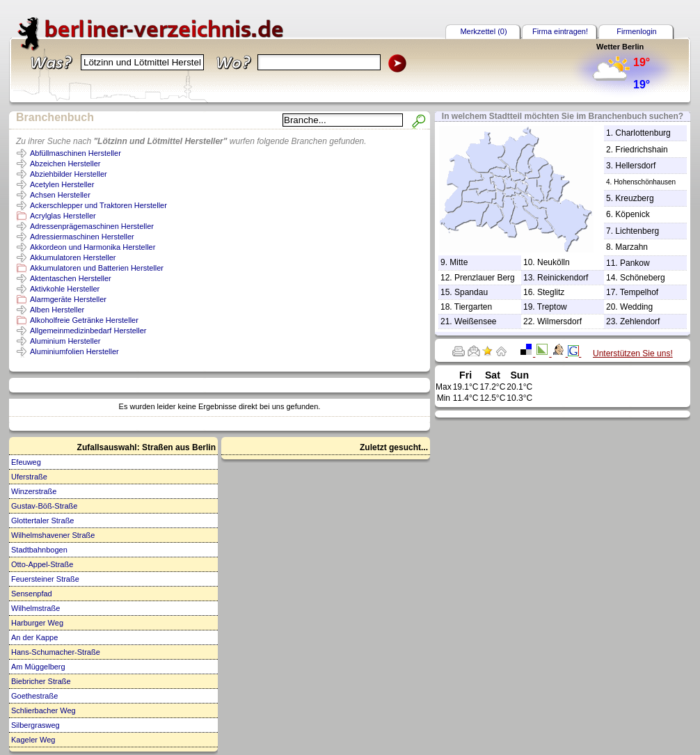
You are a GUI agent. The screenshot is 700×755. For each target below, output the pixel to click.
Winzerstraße (34, 491)
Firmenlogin (636, 31)
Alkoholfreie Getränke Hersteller (84, 320)
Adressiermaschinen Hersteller (82, 237)
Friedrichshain (641, 150)
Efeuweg (26, 462)
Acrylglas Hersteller (63, 216)
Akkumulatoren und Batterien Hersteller (97, 268)
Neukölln (554, 262)
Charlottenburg (643, 133)
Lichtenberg (637, 231)
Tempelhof (639, 292)
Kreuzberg (634, 198)
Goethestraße (34, 696)
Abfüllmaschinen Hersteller (75, 153)
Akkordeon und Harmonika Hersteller (93, 247)
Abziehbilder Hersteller (69, 174)
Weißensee (475, 321)
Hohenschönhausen (645, 182)
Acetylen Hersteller (62, 184)
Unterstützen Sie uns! (633, 353)
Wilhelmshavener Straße (53, 535)
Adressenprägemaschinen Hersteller (92, 226)
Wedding (636, 307)
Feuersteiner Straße (45, 579)
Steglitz (551, 292)
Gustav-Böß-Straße (44, 506)
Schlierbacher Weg (43, 710)
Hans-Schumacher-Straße (56, 652)
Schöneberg (643, 278)
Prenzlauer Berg (485, 278)
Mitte (459, 262)
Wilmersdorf (559, 321)
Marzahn (631, 247)
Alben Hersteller (57, 310)
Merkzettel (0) (483, 31)
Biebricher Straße (41, 681)
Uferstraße (29, 477)
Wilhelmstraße (35, 608)
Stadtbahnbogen (39, 550)
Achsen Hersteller (60, 195)
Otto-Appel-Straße (42, 564)
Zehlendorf (640, 321)
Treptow (552, 307)
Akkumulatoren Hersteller (73, 257)
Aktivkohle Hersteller (65, 289)
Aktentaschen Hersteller (71, 278)
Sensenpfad (32, 594)
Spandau (471, 292)
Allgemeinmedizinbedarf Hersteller (88, 331)
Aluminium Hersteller (65, 341)
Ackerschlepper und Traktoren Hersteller (98, 205)
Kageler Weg (33, 740)
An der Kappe (34, 637)
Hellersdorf (635, 166)
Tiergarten (473, 307)
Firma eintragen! (560, 31)
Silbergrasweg (35, 725)
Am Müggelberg (38, 667)
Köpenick (632, 214)
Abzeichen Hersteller (65, 164)
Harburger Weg (37, 623)
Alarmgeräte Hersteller (68, 299)
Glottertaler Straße (42, 520)
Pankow (635, 263)
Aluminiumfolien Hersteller (74, 351)
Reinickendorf (563, 278)
